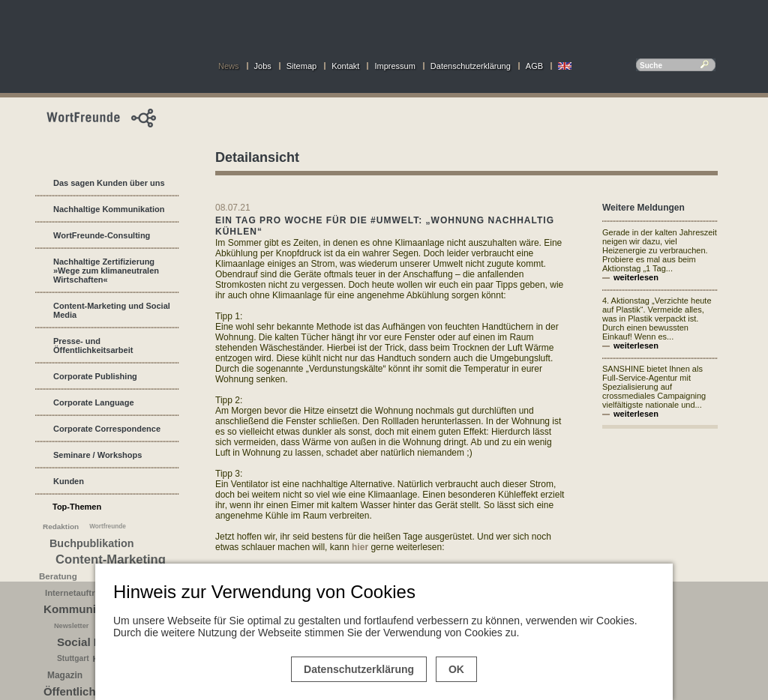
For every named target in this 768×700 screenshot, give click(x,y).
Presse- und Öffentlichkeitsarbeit (93, 346)
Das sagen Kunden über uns (109, 183)
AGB (534, 66)
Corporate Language (94, 402)
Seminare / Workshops (97, 455)
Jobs (263, 66)
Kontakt (345, 66)
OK (456, 669)
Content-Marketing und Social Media (112, 310)
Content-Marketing (111, 559)
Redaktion (61, 526)
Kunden (69, 481)
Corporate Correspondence (107, 429)
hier (361, 547)
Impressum (394, 66)
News (229, 66)
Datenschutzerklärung (471, 66)
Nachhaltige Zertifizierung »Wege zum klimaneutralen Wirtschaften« (106, 271)
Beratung (58, 576)
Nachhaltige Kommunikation (109, 209)
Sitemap (301, 66)
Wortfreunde (108, 526)
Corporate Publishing (95, 376)
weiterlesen (636, 277)
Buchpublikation (91, 543)
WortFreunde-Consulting (102, 235)
